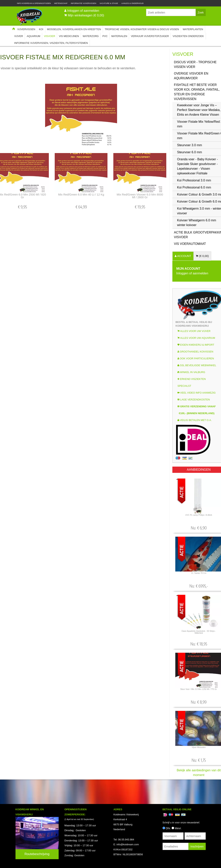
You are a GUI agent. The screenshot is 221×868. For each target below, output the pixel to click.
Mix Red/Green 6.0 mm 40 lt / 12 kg (81, 195)
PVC (105, 36)
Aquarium (33, 36)
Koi (41, 29)
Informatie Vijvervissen (84, 3)
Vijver (19, 36)
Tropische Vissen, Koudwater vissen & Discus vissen (142, 29)
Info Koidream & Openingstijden (34, 3)
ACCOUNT (184, 256)
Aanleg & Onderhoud (133, 3)
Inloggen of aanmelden (83, 11)
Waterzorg (91, 36)
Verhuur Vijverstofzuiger (150, 36)
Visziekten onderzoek (188, 36)
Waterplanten (193, 29)
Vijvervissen (26, 29)
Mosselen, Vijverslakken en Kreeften (74, 29)
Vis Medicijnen (69, 36)
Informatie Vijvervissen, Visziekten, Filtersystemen (51, 43)
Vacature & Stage (109, 3)
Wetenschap (61, 3)
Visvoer (50, 36)
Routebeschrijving (37, 854)
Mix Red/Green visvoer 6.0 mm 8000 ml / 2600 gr (140, 196)
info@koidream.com (128, 844)
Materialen (119, 36)
